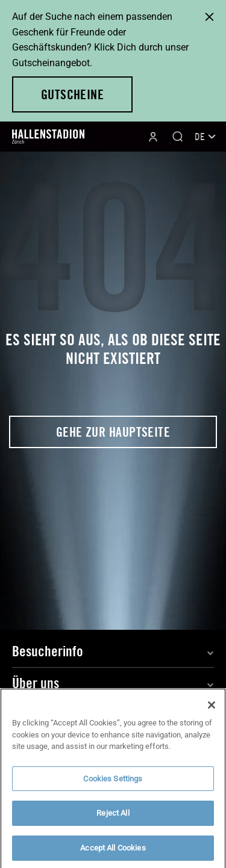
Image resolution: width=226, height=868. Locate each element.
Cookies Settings (113, 784)
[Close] (212, 710)
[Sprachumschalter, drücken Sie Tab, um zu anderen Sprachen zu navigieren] (204, 137)
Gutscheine (72, 94)
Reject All (113, 819)
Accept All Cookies (113, 853)
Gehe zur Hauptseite (113, 432)
